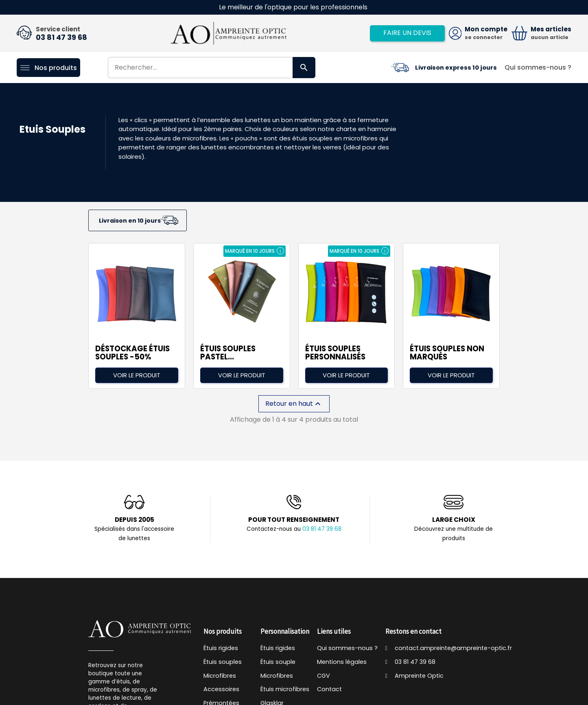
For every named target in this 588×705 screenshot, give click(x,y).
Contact (329, 689)
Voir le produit (137, 375)
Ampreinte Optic (415, 676)
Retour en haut (294, 404)
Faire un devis (407, 33)
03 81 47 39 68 (61, 37)
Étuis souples (223, 662)
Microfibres (220, 676)
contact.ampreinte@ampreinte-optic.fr (449, 648)
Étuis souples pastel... (228, 353)
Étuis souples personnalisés (335, 353)
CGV (324, 676)
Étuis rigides (221, 648)
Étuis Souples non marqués (447, 353)
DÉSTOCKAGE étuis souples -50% (132, 353)
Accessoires (221, 689)
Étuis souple (278, 662)
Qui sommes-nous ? (538, 68)
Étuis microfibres (285, 689)
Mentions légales (342, 662)
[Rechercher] (212, 68)
